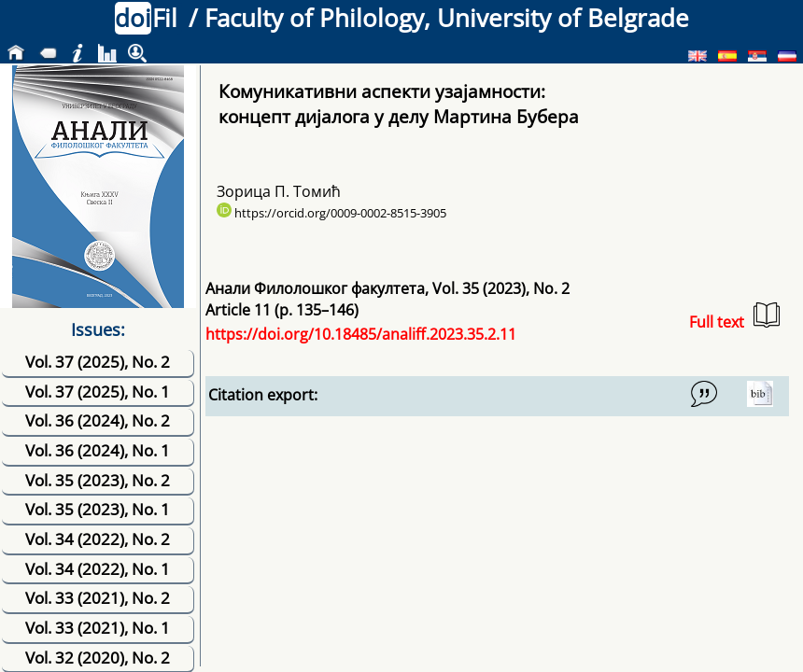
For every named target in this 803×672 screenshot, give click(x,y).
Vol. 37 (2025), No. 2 (98, 362)
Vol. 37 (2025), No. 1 (98, 392)
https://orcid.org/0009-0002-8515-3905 (331, 213)
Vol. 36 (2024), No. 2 (98, 420)
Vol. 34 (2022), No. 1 (98, 569)
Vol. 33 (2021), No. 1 (98, 628)
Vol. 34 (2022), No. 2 (98, 539)
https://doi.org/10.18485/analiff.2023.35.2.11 (361, 334)
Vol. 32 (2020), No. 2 (98, 658)
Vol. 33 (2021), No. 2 (98, 598)
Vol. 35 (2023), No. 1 (98, 509)
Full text (734, 317)
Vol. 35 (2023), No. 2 (98, 480)
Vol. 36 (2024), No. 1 (98, 450)
